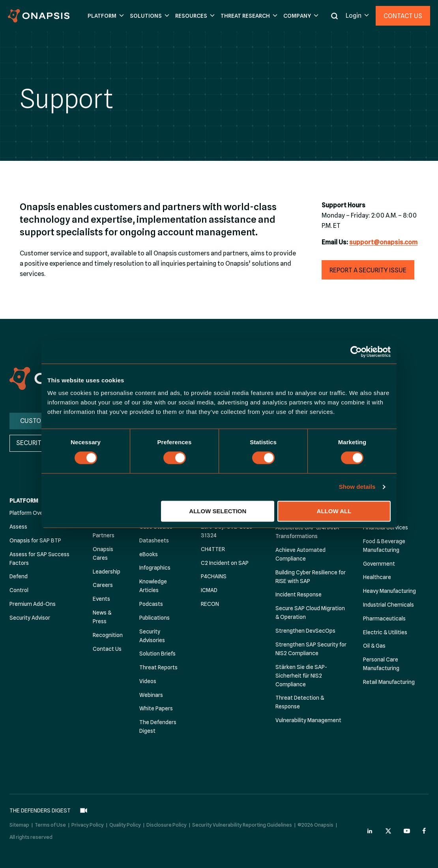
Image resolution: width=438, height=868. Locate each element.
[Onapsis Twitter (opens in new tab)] (388, 829)
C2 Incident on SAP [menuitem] (225, 563)
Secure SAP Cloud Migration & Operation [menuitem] (310, 613)
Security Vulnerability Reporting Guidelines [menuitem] (242, 823)
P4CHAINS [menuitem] (214, 577)
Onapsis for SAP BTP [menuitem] (35, 540)
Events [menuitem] (101, 599)
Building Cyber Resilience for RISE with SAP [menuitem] (311, 577)
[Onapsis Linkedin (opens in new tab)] (370, 829)
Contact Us (403, 16)
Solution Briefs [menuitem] (157, 654)
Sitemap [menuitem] (19, 823)
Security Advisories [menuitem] (152, 636)
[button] (105, 16)
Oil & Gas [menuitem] (374, 646)
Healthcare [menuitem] (377, 577)
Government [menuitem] (379, 564)
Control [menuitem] (19, 590)
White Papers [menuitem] (156, 709)
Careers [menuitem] (103, 585)
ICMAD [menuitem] (209, 590)
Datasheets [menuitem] (154, 540)
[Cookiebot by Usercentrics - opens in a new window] (356, 352)
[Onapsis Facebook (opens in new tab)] (425, 829)
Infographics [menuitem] (155, 568)
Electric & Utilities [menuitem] (385, 632)
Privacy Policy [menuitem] (88, 823)
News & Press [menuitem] (102, 617)
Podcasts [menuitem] (151, 604)
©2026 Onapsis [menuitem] (315, 823)
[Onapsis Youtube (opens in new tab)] (407, 829)
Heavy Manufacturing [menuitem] (389, 591)
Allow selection (218, 511)
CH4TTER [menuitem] (213, 549)
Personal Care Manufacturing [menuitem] (381, 664)
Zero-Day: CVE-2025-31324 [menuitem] (228, 531)
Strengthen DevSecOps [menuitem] (305, 631)
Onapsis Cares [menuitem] (103, 553)
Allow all (334, 511)
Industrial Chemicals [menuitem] (388, 605)
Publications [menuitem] (154, 618)
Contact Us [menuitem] (107, 649)
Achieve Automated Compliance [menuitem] (300, 554)
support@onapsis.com (383, 242)
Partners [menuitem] (104, 535)
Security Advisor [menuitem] (30, 618)
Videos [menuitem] (148, 681)
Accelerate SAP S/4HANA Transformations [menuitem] (307, 532)
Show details (357, 487)
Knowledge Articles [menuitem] (153, 586)
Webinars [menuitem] (151, 695)
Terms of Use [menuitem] (50, 823)
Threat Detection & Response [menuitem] (300, 702)
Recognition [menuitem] (108, 635)
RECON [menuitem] (210, 604)
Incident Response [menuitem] (299, 595)
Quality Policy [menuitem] (125, 823)
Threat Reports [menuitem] (158, 668)
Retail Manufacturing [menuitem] (389, 682)
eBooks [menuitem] (149, 554)
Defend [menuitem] (19, 577)
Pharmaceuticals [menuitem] (384, 618)
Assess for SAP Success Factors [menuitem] (39, 559)
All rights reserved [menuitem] (31, 835)
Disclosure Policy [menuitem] (167, 823)
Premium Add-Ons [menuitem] (33, 604)
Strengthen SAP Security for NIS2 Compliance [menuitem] (311, 649)
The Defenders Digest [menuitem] (158, 727)
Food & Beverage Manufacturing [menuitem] (384, 546)
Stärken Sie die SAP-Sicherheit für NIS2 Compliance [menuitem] (301, 676)
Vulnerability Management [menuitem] (308, 721)
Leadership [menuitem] (107, 572)
